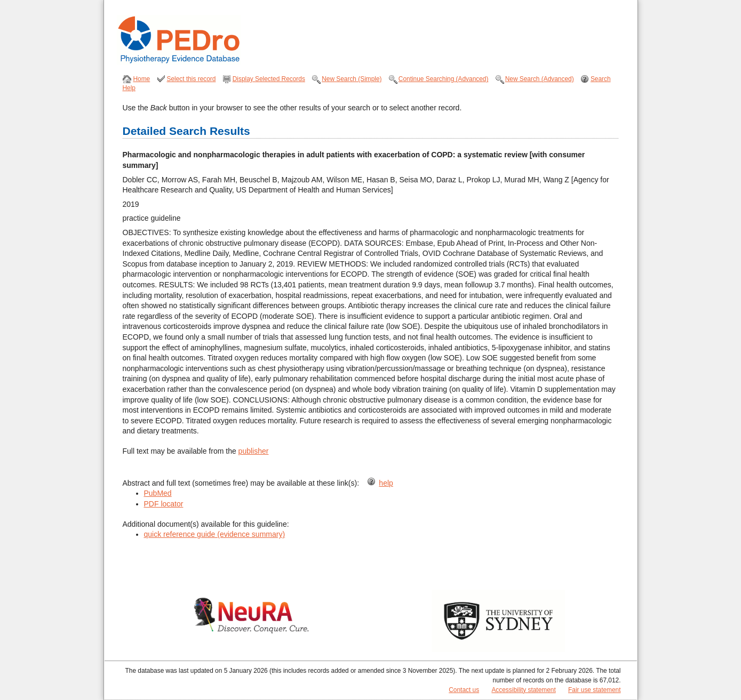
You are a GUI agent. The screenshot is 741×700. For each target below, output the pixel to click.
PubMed (158, 493)
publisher (254, 451)
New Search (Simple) (352, 79)
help (386, 483)
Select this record (192, 79)
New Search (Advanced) (540, 79)
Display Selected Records (269, 79)
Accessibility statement (523, 690)
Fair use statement (594, 690)
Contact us (464, 690)
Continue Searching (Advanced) (444, 79)
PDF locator (164, 504)
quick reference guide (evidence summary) (215, 534)
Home (142, 79)
